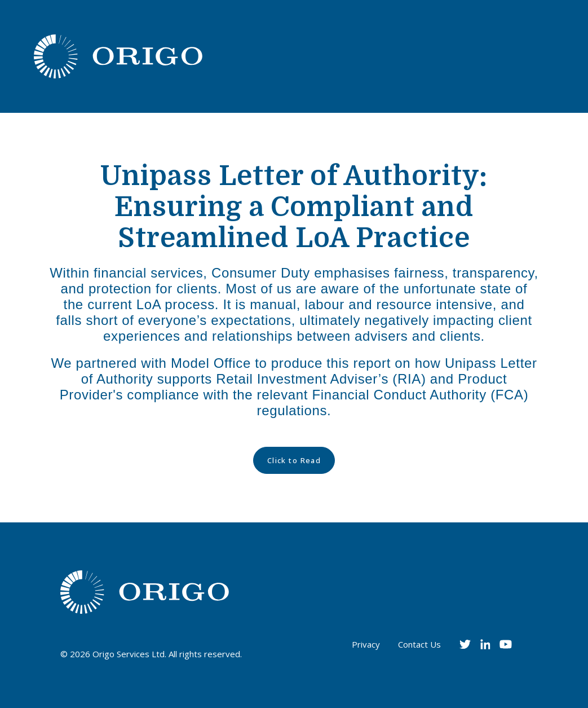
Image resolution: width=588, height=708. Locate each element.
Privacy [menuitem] (366, 644)
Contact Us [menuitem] (419, 644)
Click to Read (294, 460)
